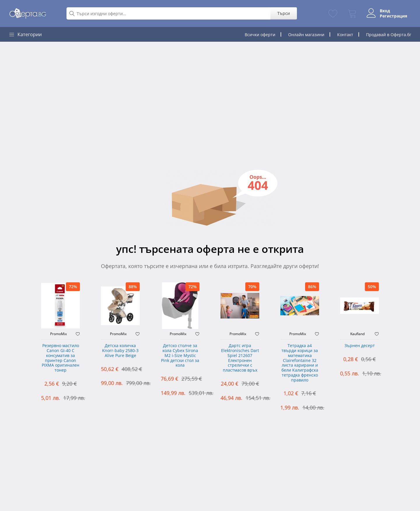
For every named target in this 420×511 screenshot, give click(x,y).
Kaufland (357, 334)
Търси (283, 13)
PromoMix (58, 334)
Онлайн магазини (306, 35)
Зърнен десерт (360, 346)
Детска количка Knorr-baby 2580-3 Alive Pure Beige (120, 351)
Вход (384, 11)
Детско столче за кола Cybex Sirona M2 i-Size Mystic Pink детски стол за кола (180, 356)
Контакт (345, 35)
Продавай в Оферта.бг (389, 35)
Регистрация (393, 16)
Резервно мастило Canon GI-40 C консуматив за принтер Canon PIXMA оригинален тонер (61, 358)
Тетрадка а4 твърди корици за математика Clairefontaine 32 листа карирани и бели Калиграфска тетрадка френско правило (300, 363)
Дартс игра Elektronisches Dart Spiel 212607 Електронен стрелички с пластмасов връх (240, 358)
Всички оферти (260, 35)
